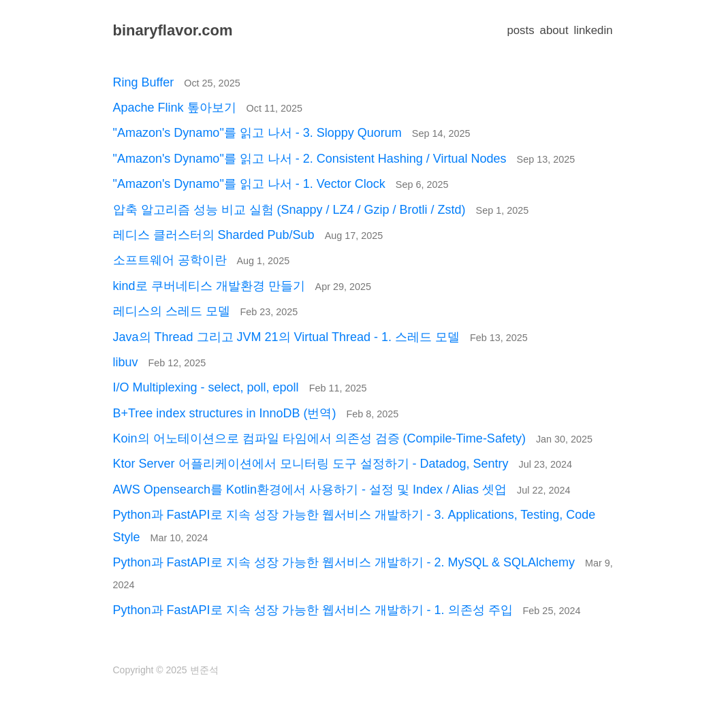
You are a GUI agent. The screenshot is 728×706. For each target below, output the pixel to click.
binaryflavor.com (173, 30)
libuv (160, 362)
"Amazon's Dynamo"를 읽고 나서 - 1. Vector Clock (281, 184)
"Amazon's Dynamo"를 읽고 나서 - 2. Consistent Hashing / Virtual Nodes (344, 159)
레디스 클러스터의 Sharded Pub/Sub (248, 235)
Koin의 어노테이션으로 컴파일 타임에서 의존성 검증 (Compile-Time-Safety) (353, 438)
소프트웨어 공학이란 (202, 260)
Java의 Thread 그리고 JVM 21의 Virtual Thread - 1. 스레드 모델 (320, 337)
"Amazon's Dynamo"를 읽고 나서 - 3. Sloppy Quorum (292, 133)
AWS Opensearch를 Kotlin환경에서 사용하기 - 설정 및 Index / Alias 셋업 (342, 490)
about (554, 30)
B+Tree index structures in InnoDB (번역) (256, 413)
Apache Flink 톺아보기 (208, 108)
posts (520, 30)
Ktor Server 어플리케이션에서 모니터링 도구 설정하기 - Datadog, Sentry (343, 464)
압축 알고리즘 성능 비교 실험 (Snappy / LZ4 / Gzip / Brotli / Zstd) (321, 210)
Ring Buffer (177, 82)
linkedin (594, 30)
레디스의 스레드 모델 (206, 311)
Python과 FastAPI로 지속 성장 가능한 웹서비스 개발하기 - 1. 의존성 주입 (347, 610)
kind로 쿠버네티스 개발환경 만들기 (242, 286)
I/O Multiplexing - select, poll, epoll (240, 387)
